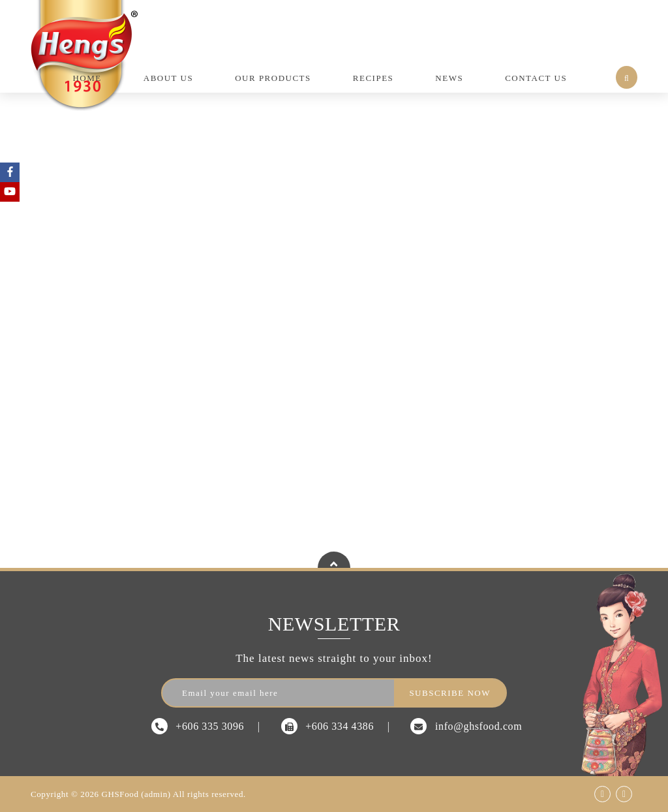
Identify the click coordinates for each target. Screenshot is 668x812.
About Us (168, 78)
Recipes (373, 78)
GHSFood (120, 794)
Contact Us (536, 78)
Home (87, 78)
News (449, 78)
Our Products (273, 78)
